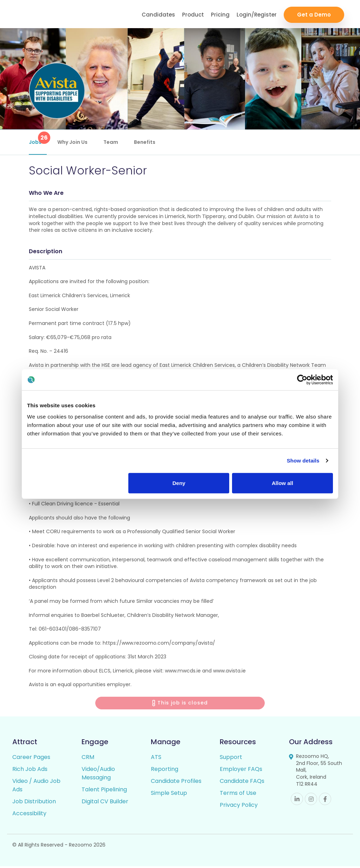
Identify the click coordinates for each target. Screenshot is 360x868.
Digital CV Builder (105, 803)
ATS (156, 759)
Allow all (282, 483)
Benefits (145, 142)
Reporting (165, 771)
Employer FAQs (241, 771)
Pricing (220, 14)
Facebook (325, 801)
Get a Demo (314, 14)
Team (111, 142)
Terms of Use (238, 795)
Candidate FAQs (242, 783)
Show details (303, 461)
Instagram (311, 801)
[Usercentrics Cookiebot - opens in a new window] (302, 380)
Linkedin (297, 801)
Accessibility (29, 815)
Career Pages (31, 759)
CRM (88, 759)
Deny (179, 483)
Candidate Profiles (176, 783)
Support (231, 759)
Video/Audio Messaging (98, 775)
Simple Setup (169, 795)
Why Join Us (72, 142)
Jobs (38, 139)
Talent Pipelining (104, 791)
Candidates (158, 14)
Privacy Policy (239, 807)
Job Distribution (34, 803)
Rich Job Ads (30, 771)
